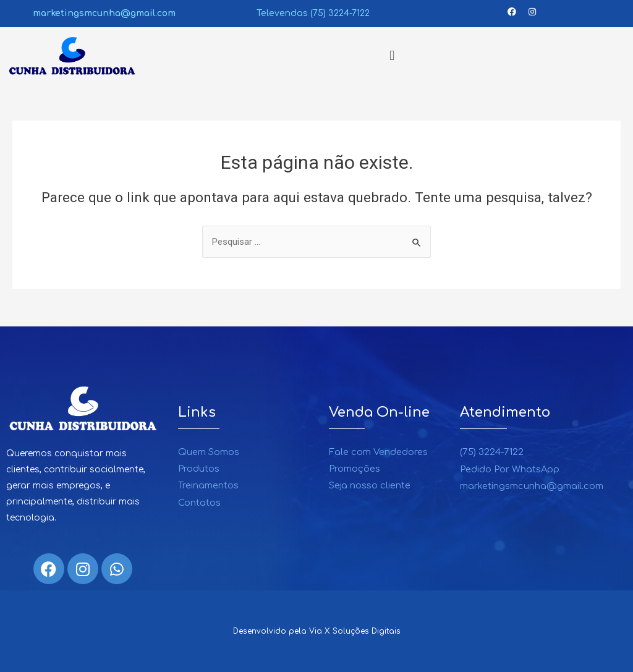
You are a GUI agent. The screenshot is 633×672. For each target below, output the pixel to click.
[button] (392, 55)
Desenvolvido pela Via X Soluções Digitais (317, 631)
